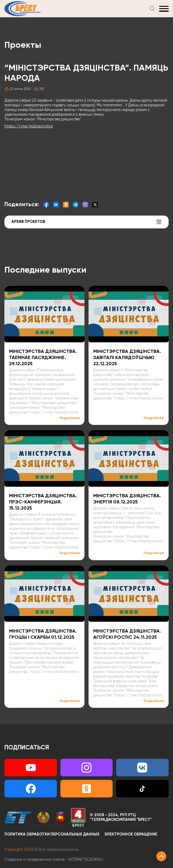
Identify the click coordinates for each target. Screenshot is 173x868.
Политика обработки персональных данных (52, 834)
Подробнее (70, 418)
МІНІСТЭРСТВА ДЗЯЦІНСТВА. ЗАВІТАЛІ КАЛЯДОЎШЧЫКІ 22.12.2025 (127, 358)
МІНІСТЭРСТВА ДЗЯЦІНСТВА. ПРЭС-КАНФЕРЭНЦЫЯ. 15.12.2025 (43, 502)
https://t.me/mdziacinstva (29, 126)
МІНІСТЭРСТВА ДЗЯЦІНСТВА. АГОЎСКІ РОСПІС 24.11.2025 (127, 634)
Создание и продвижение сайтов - (54, 860)
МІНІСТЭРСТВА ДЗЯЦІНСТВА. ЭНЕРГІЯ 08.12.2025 (127, 499)
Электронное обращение (131, 834)
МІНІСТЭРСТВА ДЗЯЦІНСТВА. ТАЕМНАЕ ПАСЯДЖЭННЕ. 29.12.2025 (43, 358)
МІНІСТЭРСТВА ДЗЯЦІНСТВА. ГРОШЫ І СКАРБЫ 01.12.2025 (43, 634)
